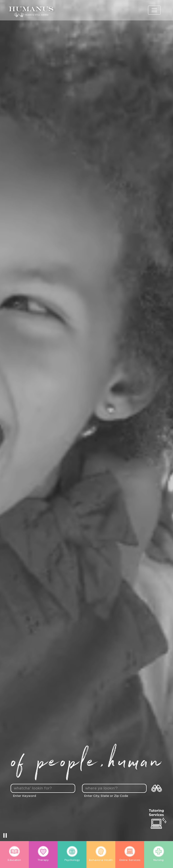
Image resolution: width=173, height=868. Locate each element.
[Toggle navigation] (154, 10)
